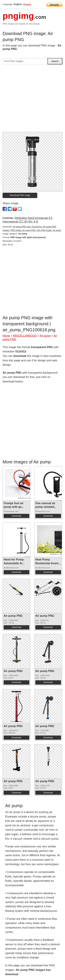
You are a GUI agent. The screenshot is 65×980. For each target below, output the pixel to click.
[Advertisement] (32, 100)
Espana (27, 4)
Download (16, 516)
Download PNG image (20, 195)
